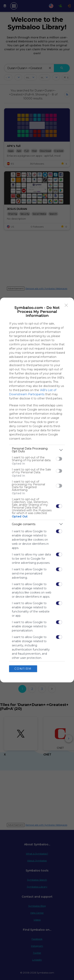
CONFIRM (23, 669)
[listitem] (37, 450)
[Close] (66, 305)
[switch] (59, 459)
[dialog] (37, 490)
